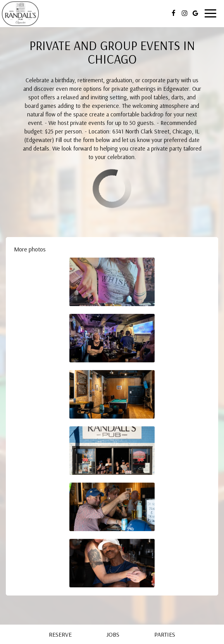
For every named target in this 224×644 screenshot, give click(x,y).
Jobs (113, 634)
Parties (165, 634)
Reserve (60, 634)
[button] (112, 282)
